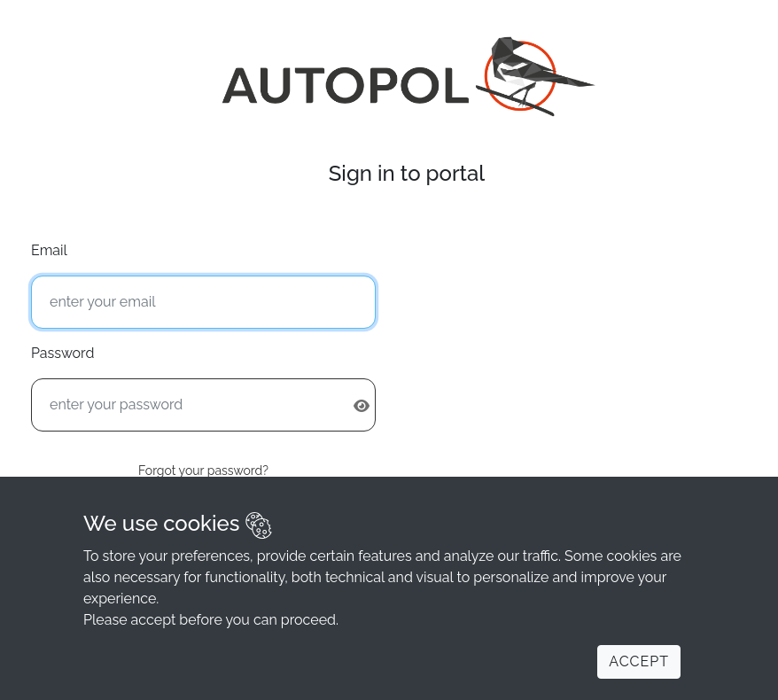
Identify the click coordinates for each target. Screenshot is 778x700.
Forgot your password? (203, 471)
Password (62, 353)
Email (49, 250)
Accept (639, 661)
